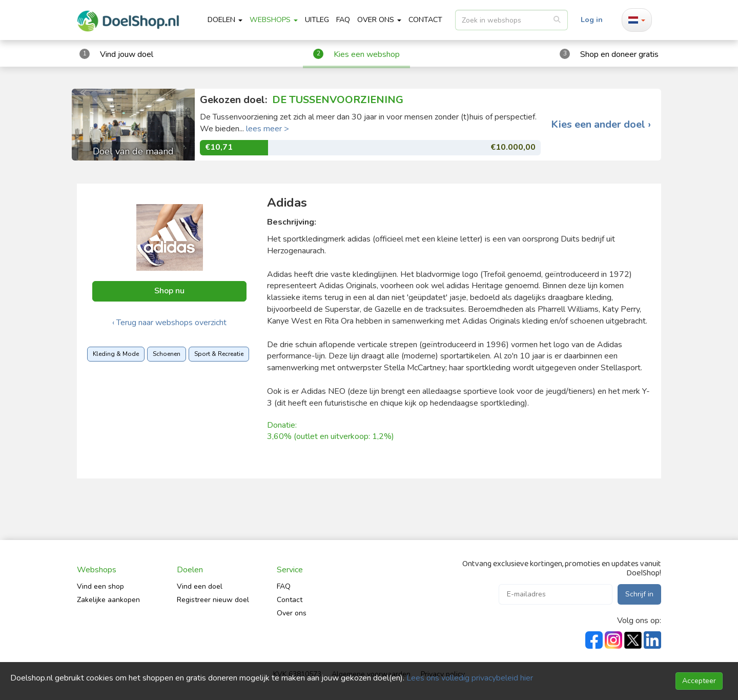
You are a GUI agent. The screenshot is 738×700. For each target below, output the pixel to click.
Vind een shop (100, 586)
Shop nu (169, 291)
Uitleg (317, 20)
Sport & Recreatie (219, 354)
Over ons (292, 613)
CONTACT (425, 20)
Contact (290, 600)
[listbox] (511, 20)
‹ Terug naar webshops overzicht (169, 323)
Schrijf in (639, 594)
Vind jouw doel (127, 54)
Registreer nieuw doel (213, 600)
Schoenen (167, 354)
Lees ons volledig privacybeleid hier (470, 678)
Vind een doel (200, 586)
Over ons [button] (379, 20)
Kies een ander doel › (601, 125)
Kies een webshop (367, 54)
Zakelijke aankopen (108, 600)
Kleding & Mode (116, 354)
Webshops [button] (274, 20)
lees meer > (268, 129)
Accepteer (699, 681)
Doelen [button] (225, 20)
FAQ (343, 20)
